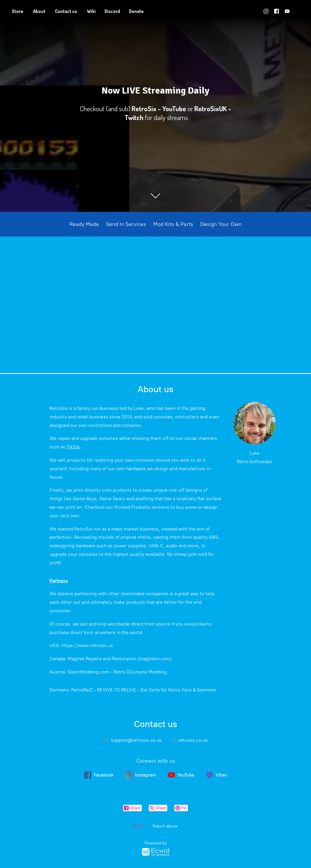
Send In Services (126, 224)
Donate (136, 11)
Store (18, 11)
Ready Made (84, 224)
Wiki (91, 11)
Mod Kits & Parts (173, 224)
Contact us (66, 11)
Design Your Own (221, 224)
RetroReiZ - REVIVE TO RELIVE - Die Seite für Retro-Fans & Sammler (144, 690)
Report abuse (165, 826)
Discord (112, 11)
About (39, 11)
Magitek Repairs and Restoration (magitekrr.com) (120, 659)
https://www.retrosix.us (87, 645)
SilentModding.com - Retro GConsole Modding (117, 672)
